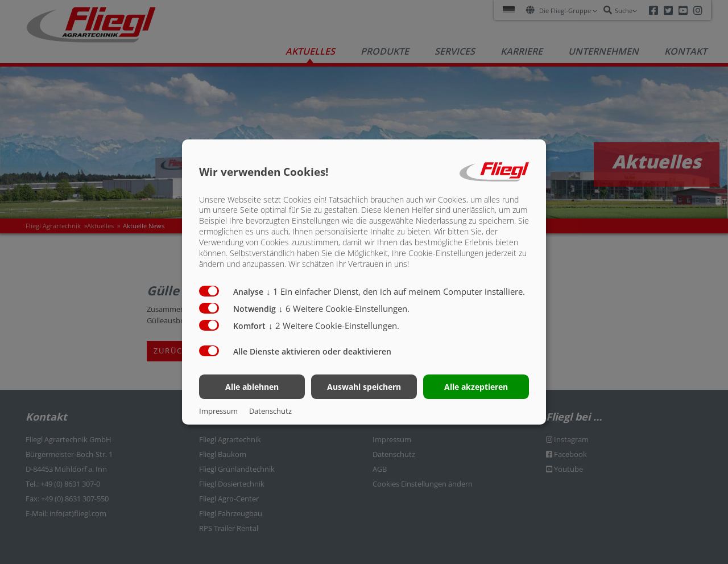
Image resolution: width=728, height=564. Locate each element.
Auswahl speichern (364, 387)
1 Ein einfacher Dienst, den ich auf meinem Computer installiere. (396, 291)
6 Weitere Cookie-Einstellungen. (344, 308)
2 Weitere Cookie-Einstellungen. (334, 326)
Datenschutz (270, 411)
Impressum (218, 411)
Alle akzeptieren (476, 387)
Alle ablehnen (252, 387)
